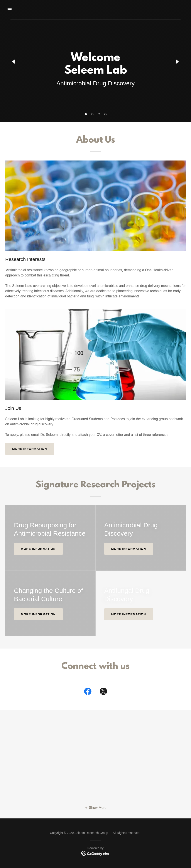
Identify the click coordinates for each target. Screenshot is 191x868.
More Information (129, 614)
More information (30, 449)
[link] (88, 692)
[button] (86, 114)
